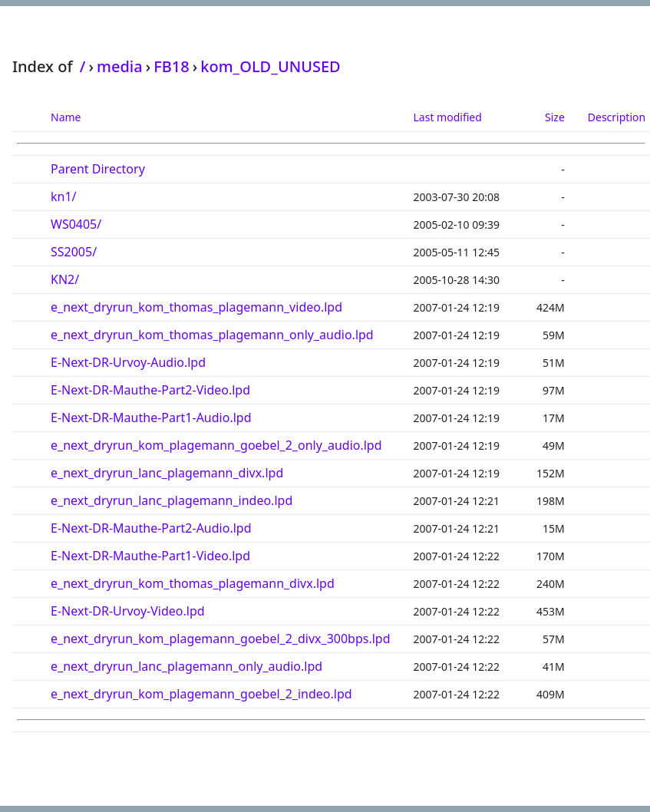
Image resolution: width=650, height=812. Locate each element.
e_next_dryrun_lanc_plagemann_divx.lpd (167, 473)
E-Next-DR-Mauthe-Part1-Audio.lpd (151, 418)
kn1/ (64, 196)
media (120, 66)
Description (617, 117)
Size (555, 117)
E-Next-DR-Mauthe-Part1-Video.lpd (150, 556)
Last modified (448, 117)
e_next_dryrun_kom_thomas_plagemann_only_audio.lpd (212, 335)
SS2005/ (74, 252)
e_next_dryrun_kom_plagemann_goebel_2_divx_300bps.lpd (221, 639)
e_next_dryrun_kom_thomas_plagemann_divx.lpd (193, 583)
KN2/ (65, 279)
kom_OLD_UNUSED (270, 66)
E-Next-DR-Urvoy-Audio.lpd (128, 362)
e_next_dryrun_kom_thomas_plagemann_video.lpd (196, 307)
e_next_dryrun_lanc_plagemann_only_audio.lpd (186, 666)
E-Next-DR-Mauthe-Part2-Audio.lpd (151, 528)
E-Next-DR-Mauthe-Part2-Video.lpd (150, 390)
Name (66, 117)
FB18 (172, 66)
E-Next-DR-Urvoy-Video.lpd (128, 611)
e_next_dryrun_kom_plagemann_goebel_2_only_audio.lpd (216, 445)
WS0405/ (76, 224)
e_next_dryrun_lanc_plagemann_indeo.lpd (172, 500)
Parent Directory (98, 169)
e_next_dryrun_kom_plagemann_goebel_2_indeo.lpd (201, 694)
